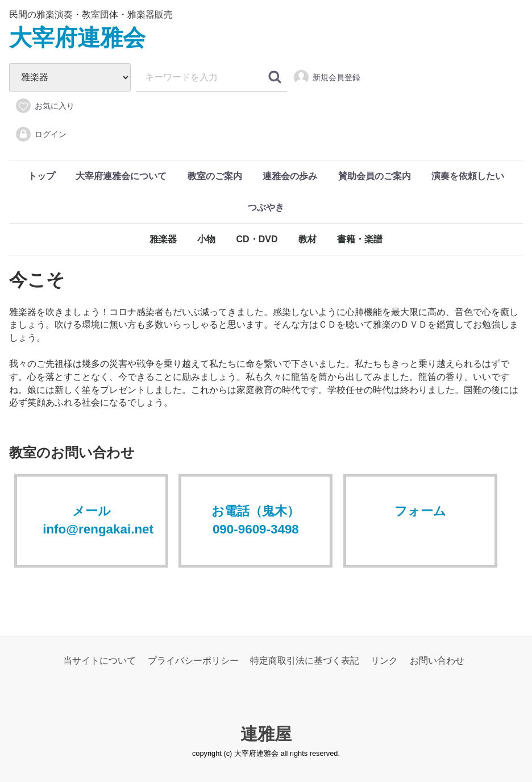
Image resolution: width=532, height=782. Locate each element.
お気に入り (45, 106)
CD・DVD (257, 239)
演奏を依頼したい (468, 176)
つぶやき (266, 207)
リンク (384, 661)
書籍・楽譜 (360, 239)
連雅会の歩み (290, 176)
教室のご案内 (215, 176)
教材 (307, 239)
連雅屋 (266, 733)
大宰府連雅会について (121, 176)
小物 (206, 239)
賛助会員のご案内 (375, 176)
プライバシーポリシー (193, 661)
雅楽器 (163, 239)
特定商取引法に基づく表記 (305, 661)
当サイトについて (99, 661)
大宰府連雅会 (77, 38)
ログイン (41, 134)
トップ (41, 176)
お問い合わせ (437, 661)
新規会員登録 (327, 77)
